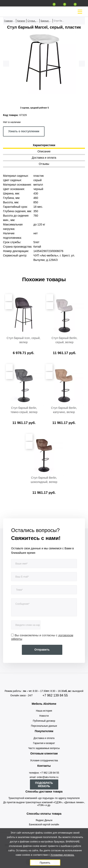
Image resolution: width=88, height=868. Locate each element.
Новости (44, 716)
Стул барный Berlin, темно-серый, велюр (24, 410)
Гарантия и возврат (44, 743)
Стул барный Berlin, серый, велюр (65, 340)
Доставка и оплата (44, 738)
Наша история (44, 711)
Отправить (42, 650)
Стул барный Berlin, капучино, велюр (64, 410)
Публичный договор (44, 721)
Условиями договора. (62, 855)
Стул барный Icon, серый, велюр (24, 340)
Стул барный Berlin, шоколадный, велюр (44, 480)
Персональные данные (44, 726)
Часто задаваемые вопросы (44, 748)
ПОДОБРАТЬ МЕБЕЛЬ (44, 784)
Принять (45, 863)
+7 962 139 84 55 (55, 695)
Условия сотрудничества (44, 761)
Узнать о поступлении (24, 131)
